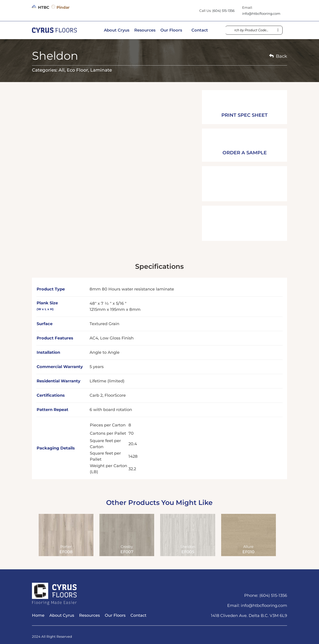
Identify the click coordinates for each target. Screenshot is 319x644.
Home (38, 616)
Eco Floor (77, 70)
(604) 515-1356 (223, 11)
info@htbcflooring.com (261, 14)
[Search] (278, 30)
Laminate (101, 70)
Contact (200, 31)
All (62, 70)
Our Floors (171, 31)
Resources (145, 31)
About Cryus (117, 31)
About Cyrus (62, 616)
